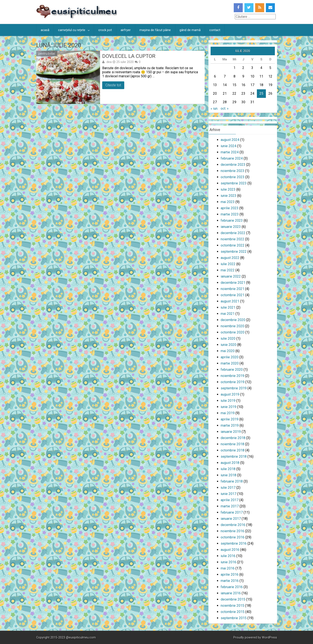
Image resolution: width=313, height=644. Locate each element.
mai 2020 (228, 351)
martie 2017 (230, 506)
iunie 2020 (228, 345)
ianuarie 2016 (231, 593)
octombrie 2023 (233, 177)
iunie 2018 (228, 475)
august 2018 (230, 463)
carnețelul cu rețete (72, 30)
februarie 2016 (232, 587)
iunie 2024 (228, 146)
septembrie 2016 (234, 543)
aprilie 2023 (230, 208)
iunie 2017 (228, 494)
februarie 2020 (232, 370)
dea (109, 62)
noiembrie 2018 (232, 444)
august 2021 (230, 301)
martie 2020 (230, 363)
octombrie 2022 (233, 245)
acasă (45, 30)
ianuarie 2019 (231, 432)
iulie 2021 (228, 307)
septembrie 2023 (234, 183)
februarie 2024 (232, 158)
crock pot (105, 30)
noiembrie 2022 (232, 239)
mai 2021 (228, 314)
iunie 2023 (228, 196)
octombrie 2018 (233, 450)
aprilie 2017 (230, 500)
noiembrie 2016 (232, 531)
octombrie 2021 (233, 295)
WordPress (269, 637)
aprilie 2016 (230, 575)
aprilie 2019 (230, 419)
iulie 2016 (228, 556)
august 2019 (230, 394)
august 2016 (230, 550)
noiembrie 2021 (232, 289)
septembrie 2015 (234, 618)
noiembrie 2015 (232, 606)
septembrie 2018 (234, 456)
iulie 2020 (228, 338)
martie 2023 (230, 214)
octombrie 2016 (233, 537)
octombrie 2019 (233, 382)
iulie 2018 (228, 469)
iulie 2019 (228, 401)
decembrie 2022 (233, 233)
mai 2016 (228, 568)
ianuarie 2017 (231, 519)
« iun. (214, 108)
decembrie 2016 (233, 525)
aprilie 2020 (230, 357)
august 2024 (230, 140)
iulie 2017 (228, 488)
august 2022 (230, 258)
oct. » (225, 108)
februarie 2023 (232, 220)
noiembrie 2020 (232, 326)
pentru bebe (47, 54)
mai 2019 (228, 413)
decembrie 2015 (233, 599)
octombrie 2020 (233, 332)
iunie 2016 (228, 562)
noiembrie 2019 (232, 376)
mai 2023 (228, 202)
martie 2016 (230, 581)
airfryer (126, 30)
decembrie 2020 (233, 320)
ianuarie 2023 (231, 227)
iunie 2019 (228, 407)
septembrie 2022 (234, 252)
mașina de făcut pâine (155, 30)
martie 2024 (230, 152)
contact (215, 30)
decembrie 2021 (233, 283)
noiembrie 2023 (232, 171)
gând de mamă (190, 30)
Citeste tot (113, 85)
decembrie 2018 (233, 438)
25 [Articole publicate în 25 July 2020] (261, 93)
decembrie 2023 (233, 165)
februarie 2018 (232, 481)
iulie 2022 (228, 264)
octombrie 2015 (233, 612)
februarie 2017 (232, 512)
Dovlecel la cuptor (129, 56)
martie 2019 (230, 425)
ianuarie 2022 (231, 276)
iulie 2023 (228, 189)
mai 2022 (228, 270)
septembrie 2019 (234, 388)
